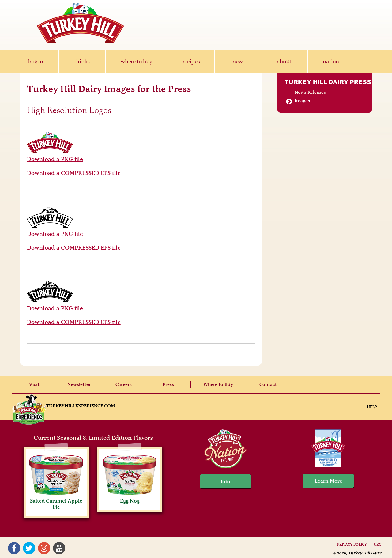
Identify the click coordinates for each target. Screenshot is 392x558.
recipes (191, 61)
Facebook (14, 548)
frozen (35, 61)
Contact (268, 384)
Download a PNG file (55, 159)
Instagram (44, 548)
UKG (378, 545)
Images (302, 101)
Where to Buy (218, 384)
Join (225, 481)
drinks (82, 61)
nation (331, 61)
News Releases (310, 92)
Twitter (29, 548)
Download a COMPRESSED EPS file (74, 173)
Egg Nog (130, 498)
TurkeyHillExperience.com (81, 406)
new (237, 61)
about (284, 61)
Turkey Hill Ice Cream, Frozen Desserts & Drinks (81, 23)
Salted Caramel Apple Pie (56, 501)
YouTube (59, 548)
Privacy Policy (352, 545)
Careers (124, 384)
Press (168, 384)
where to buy (136, 61)
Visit (34, 384)
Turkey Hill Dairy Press (328, 82)
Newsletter (79, 384)
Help (372, 407)
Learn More (328, 481)
